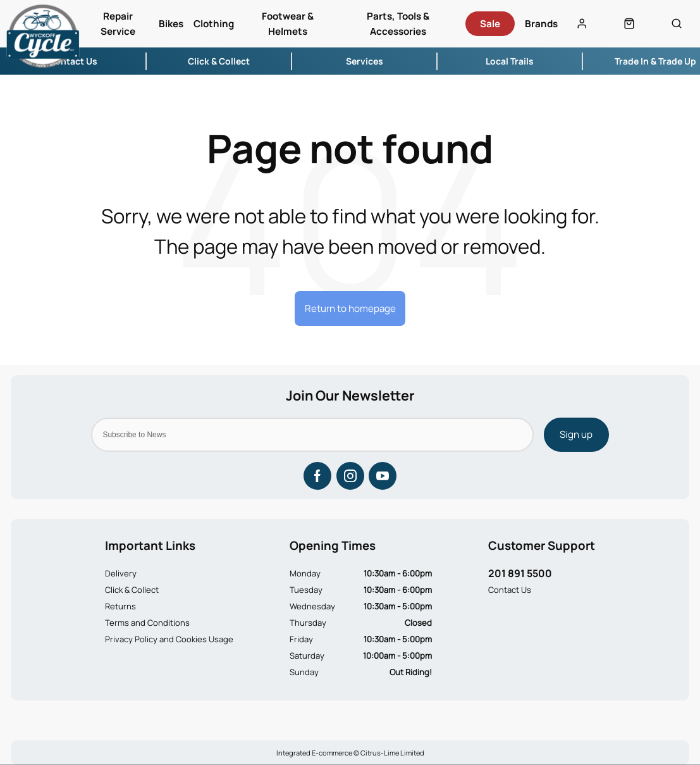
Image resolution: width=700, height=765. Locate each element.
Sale (490, 24)
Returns (120, 606)
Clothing (214, 24)
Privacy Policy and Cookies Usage (169, 639)
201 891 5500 (520, 573)
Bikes (171, 24)
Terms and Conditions (147, 623)
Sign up (576, 434)
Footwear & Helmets (288, 24)
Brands (541, 24)
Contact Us (510, 590)
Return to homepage (350, 308)
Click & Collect (132, 590)
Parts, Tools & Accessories (398, 24)
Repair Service (118, 24)
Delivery (121, 573)
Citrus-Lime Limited (392, 753)
